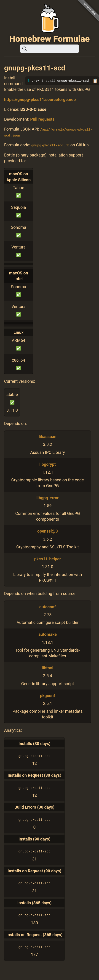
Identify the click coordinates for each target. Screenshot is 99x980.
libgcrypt (47, 464)
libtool (48, 668)
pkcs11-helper (48, 559)
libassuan (48, 436)
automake (48, 634)
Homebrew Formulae (50, 39)
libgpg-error (48, 498)
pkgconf (48, 695)
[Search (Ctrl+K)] (49, 49)
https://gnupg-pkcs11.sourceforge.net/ (40, 99)
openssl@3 (48, 531)
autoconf (48, 607)
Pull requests (42, 119)
